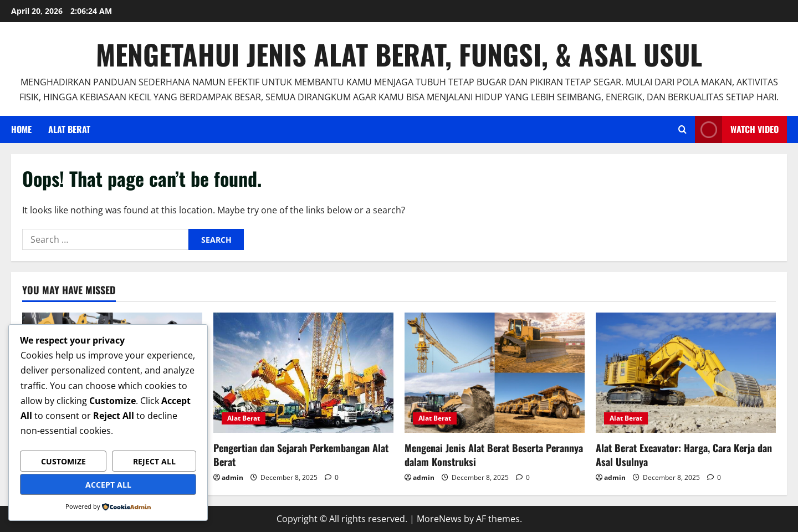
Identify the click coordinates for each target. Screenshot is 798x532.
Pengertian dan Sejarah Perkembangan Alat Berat (301, 455)
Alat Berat (69, 129)
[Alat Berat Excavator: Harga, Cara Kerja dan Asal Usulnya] (686, 373)
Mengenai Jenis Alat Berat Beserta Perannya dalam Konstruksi (494, 455)
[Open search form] (682, 129)
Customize (63, 461)
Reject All (154, 461)
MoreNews (439, 519)
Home (21, 129)
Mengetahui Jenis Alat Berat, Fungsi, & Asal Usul (399, 54)
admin (232, 477)
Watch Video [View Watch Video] (737, 129)
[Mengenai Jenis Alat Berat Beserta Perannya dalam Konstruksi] (495, 373)
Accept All (108, 485)
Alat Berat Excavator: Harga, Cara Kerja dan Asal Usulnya (684, 455)
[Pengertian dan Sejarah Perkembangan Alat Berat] (303, 373)
